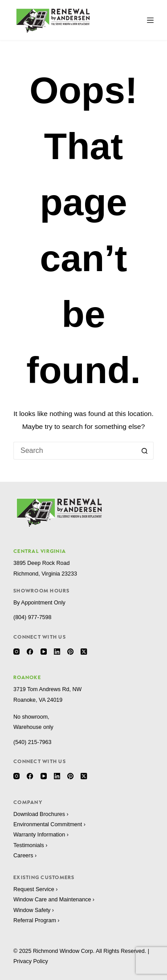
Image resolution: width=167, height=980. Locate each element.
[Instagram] (16, 652)
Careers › (25, 856)
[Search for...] (75, 451)
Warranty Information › (41, 835)
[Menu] (150, 20)
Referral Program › (37, 920)
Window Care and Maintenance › (54, 900)
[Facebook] (30, 652)
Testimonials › (30, 845)
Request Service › (35, 889)
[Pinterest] (70, 652)
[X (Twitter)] (84, 652)
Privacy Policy (31, 961)
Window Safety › (34, 910)
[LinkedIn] (57, 652)
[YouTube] (44, 652)
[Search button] (145, 451)
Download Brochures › (41, 814)
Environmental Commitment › (49, 824)
